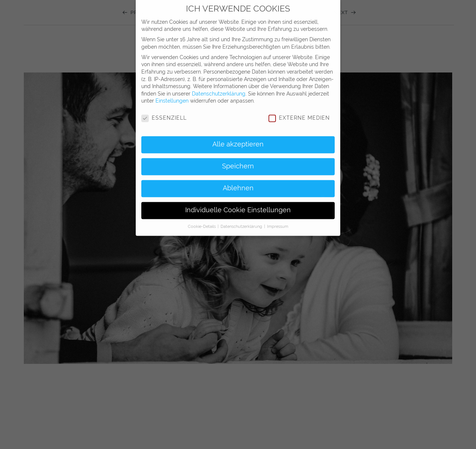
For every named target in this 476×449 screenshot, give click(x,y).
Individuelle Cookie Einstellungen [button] (238, 205)
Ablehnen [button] (238, 183)
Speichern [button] (238, 161)
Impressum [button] (278, 221)
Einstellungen (172, 96)
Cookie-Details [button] (202, 221)
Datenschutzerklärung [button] (242, 221)
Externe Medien (299, 113)
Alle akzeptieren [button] (238, 139)
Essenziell (164, 113)
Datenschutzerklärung (219, 88)
